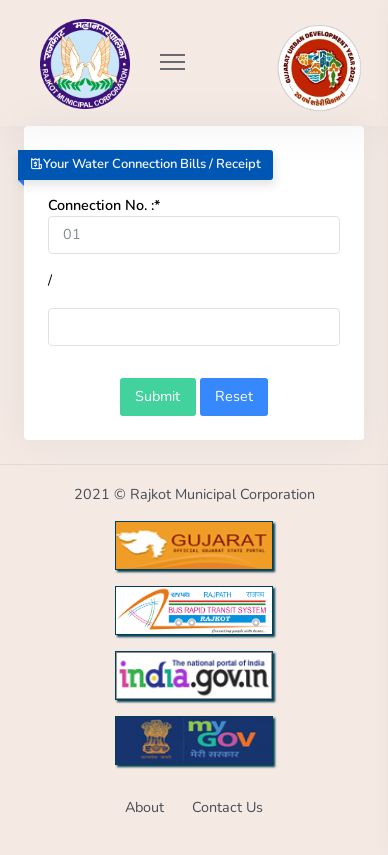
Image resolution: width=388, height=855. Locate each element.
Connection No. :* (104, 205)
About (144, 807)
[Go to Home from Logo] (63, 35)
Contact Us (227, 807)
